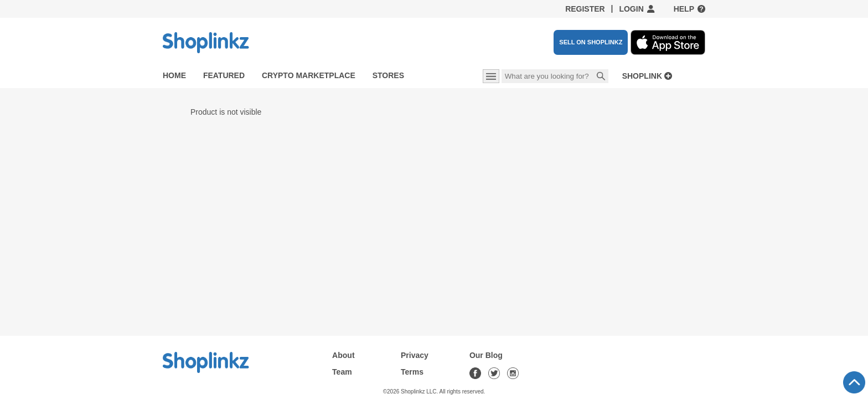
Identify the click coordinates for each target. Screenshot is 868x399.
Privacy (415, 355)
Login (631, 9)
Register (585, 9)
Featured (224, 75)
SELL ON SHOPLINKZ (591, 42)
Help (684, 9)
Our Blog (486, 355)
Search (601, 77)
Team (342, 372)
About (343, 355)
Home (174, 75)
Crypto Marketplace (309, 75)
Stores (388, 75)
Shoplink (642, 76)
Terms (412, 372)
